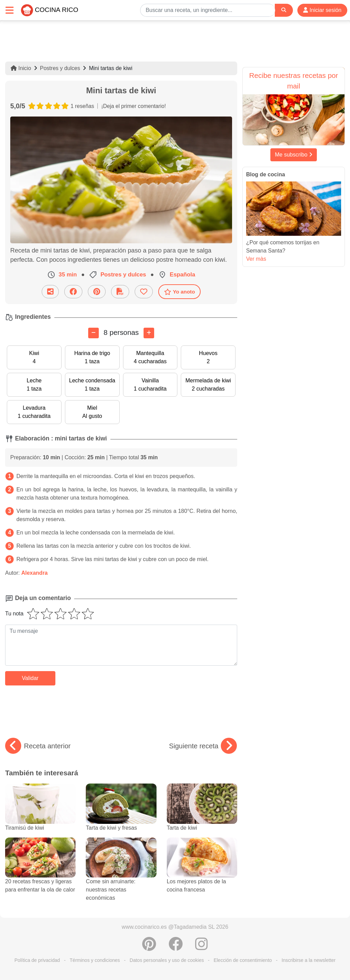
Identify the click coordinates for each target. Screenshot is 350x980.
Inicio (21, 68)
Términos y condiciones (95, 960)
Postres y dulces (60, 68)
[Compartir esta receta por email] (50, 292)
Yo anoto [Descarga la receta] (180, 292)
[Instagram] (201, 948)
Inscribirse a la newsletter (309, 960)
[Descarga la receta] (120, 292)
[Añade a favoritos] (144, 292)
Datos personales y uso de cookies (167, 960)
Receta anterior (38, 746)
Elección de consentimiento (243, 960)
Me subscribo (294, 155)
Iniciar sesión (322, 10)
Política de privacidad (37, 960)
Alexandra (34, 573)
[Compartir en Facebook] (73, 292)
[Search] (284, 10)
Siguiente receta (203, 746)
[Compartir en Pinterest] (97, 292)
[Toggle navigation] (10, 10)
